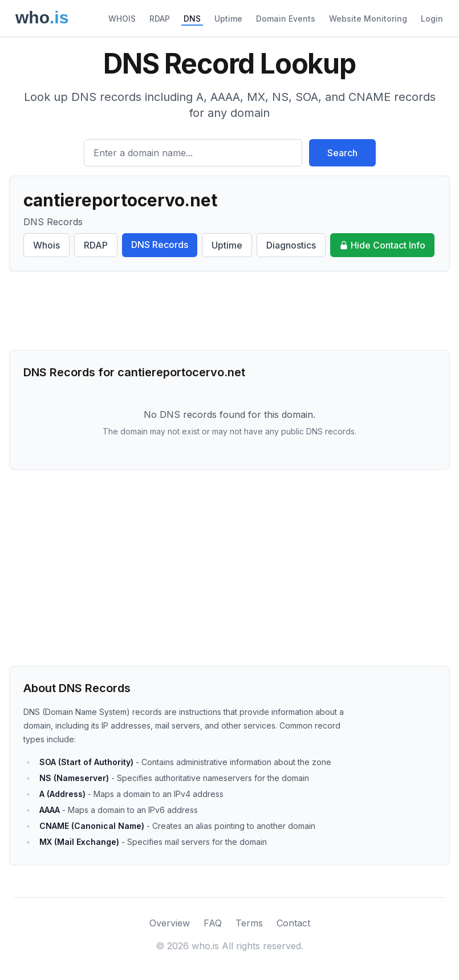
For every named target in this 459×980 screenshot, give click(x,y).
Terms (249, 923)
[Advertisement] (230, 311)
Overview (170, 923)
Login (432, 19)
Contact (293, 923)
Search (342, 153)
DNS (192, 19)
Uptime (228, 19)
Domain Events (286, 19)
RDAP (160, 19)
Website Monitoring (368, 19)
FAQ (213, 923)
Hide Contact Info (382, 245)
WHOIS (122, 19)
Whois (46, 245)
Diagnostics (291, 245)
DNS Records (160, 245)
